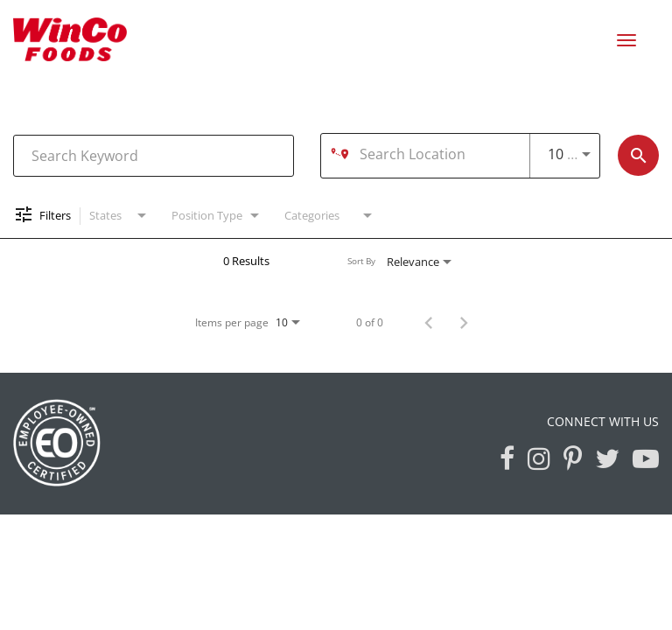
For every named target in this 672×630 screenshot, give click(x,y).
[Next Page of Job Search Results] (464, 322)
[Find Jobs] (638, 155)
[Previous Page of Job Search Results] (429, 322)
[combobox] (154, 155)
